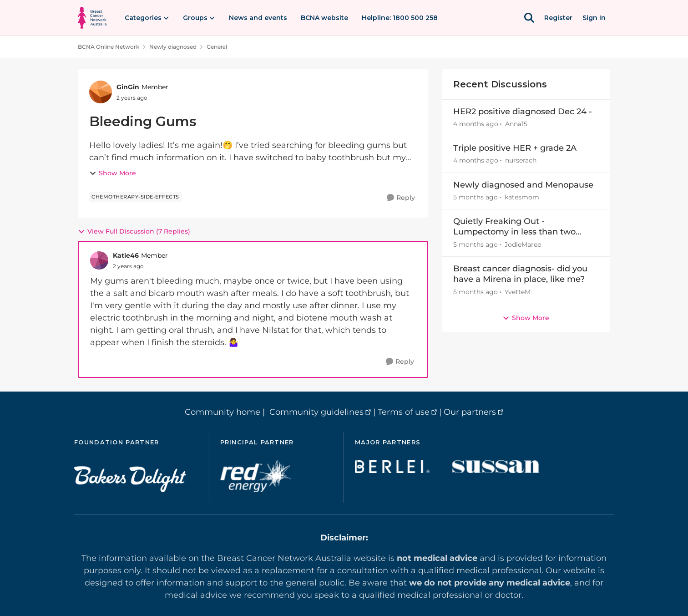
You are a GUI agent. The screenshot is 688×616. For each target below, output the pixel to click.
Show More (113, 173)
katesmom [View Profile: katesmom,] (522, 197)
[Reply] (401, 198)
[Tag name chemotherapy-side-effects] (135, 197)
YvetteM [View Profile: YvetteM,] (518, 292)
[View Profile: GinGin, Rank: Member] (101, 92)
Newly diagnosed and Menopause (523, 185)
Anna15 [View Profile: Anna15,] (516, 124)
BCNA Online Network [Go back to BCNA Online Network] (109, 47)
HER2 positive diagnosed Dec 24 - (523, 112)
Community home (223, 412)
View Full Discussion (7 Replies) (134, 231)
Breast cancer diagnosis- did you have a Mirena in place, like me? (520, 274)
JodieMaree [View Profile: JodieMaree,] (523, 244)
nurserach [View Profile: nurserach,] (521, 161)
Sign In (594, 18)
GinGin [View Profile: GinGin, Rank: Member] (128, 87)
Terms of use (404, 412)
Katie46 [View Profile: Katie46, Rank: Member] (126, 255)
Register (558, 18)
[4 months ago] (476, 124)
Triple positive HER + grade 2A (515, 148)
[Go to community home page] (92, 18)
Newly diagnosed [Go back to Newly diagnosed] (173, 47)
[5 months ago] (476, 197)
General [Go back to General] (217, 47)
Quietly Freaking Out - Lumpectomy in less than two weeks (514, 227)
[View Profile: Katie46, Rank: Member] (99, 260)
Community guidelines (316, 412)
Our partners (470, 412)
